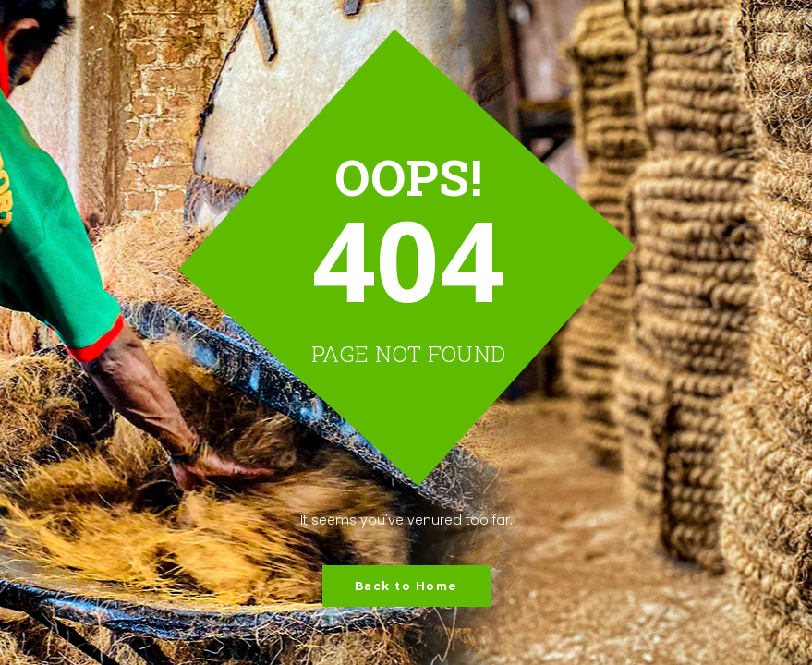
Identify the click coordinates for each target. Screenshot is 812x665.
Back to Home (406, 586)
